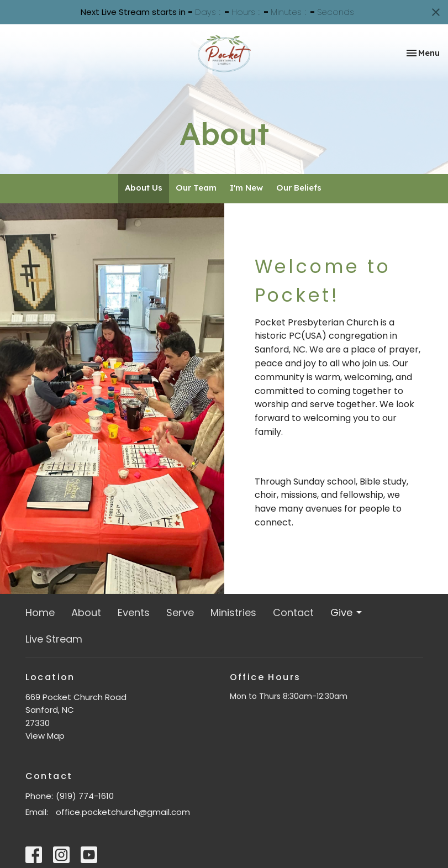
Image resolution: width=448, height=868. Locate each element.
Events (134, 612)
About (86, 612)
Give (347, 612)
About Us (144, 188)
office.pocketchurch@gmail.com (123, 812)
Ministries (233, 612)
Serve (180, 612)
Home (40, 612)
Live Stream (54, 639)
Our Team (196, 188)
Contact (293, 612)
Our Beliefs (299, 188)
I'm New (246, 188)
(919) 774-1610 (85, 796)
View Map (45, 736)
